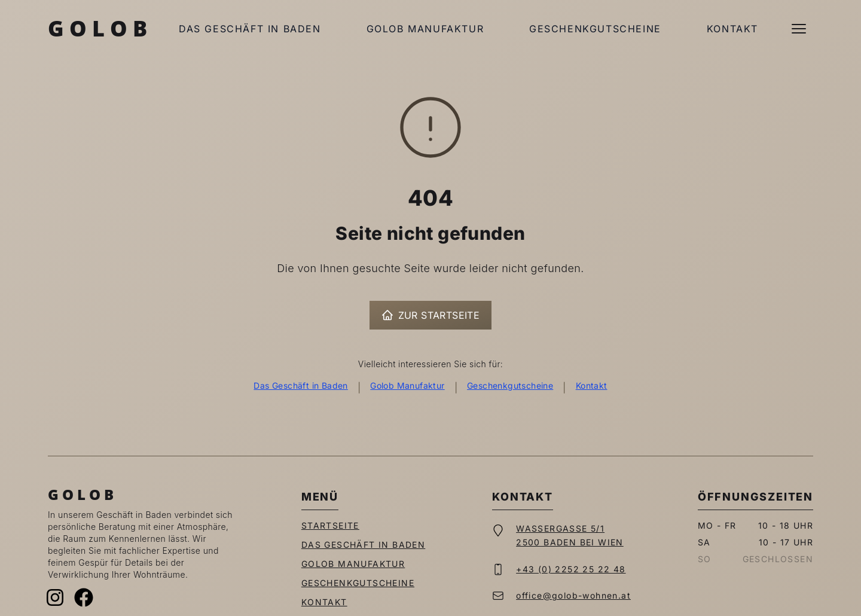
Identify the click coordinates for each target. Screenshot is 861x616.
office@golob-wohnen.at (573, 595)
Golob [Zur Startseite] (100, 28)
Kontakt (732, 29)
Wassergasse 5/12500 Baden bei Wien (570, 535)
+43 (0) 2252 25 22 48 (571, 569)
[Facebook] (84, 597)
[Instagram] (55, 597)
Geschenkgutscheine (595, 29)
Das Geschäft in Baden (250, 29)
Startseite (330, 525)
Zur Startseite (431, 315)
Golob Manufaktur (425, 29)
